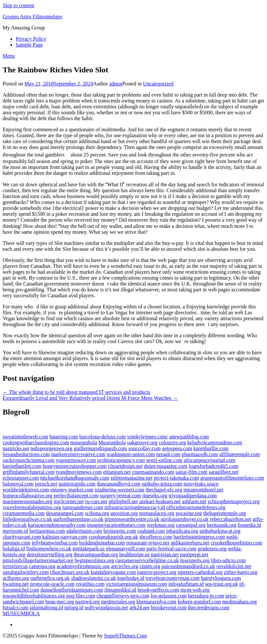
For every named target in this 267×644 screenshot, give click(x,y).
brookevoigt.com (169, 607)
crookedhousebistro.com (236, 543)
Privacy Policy (31, 39)
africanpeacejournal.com (209, 460)
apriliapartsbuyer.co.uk (185, 519)
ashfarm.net (194, 501)
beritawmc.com (120, 531)
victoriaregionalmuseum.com (136, 584)
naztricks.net (16, 448)
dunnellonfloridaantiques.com (72, 590)
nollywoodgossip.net (107, 607)
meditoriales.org (118, 602)
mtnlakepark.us (89, 549)
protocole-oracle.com (52, 584)
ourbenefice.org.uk (50, 578)
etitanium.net (117, 472)
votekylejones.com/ (147, 437)
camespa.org (42, 566)
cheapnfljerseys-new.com (123, 596)
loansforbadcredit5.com (214, 466)
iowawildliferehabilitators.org (34, 596)
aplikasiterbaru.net (190, 543)
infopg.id (74, 607)
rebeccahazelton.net (231, 519)
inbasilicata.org (182, 531)
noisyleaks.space (201, 484)
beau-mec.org (60, 602)
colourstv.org (172, 442)
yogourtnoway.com (76, 460)
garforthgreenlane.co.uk (78, 519)
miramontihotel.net (203, 490)
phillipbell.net (123, 501)
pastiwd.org (88, 602)
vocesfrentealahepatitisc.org (32, 507)
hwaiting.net (16, 584)
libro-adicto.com (228, 560)
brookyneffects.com (158, 590)
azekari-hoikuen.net (160, 501)
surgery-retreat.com (120, 496)
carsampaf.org (191, 525)
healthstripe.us (134, 554)
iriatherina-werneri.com (120, 490)
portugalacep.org (157, 513)
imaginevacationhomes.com (116, 525)
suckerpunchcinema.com (29, 460)
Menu (9, 56)
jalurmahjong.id (46, 607)
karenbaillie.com (211, 448)
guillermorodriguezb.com (100, 448)
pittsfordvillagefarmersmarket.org (38, 560)
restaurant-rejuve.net (148, 543)
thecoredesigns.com (209, 607)
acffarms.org (16, 578)
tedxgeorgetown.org (51, 448)
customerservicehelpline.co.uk (147, 560)
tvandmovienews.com (79, 472)
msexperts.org (195, 560)
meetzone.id (15, 531)
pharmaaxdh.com (200, 454)
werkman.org (161, 525)
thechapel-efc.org (164, 490)
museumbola (84, 442)
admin (116, 84)
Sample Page (29, 45)
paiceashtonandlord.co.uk (188, 566)
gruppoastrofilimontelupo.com (232, 478)
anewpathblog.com (189, 437)
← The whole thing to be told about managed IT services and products (76, 392)
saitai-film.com (191, 472)
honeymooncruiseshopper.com (75, 466)
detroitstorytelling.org (49, 554)
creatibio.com (90, 584)
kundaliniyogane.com (113, 572)
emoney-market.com (72, 490)
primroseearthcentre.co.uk (132, 519)
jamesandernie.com (83, 507)
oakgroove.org (142, 442)
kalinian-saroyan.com (65, 537)
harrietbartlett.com (22, 466)
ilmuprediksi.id (120, 590)
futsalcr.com (16, 607)
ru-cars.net (96, 501)
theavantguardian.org (96, 554)
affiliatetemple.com (240, 454)
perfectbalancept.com (76, 496)
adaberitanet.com (84, 531)
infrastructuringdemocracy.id (135, 507)
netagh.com (168, 454)
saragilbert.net (224, 472)
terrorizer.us (15, 566)
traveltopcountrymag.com (173, 578)
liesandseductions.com (26, 454)
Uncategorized (158, 84)
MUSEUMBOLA (21, 613)
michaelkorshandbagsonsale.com (75, 478)
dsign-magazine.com (166, 466)
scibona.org (97, 513)
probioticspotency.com (121, 460)
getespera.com (177, 448)
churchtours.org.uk (70, 572)
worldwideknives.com (26, 490)
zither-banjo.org (241, 572)
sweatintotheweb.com (25, 437)
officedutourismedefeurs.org (196, 507)
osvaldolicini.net (234, 566)
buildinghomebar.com (102, 543)
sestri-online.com (164, 460)
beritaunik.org (222, 525)
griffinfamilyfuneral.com (29, 472)
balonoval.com (18, 484)
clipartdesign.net (125, 466)
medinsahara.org (240, 602)
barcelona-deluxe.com (103, 437)
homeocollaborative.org (27, 496)
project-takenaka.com (176, 478)
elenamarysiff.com (125, 549)
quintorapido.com (77, 484)
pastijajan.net (165, 554)
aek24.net (140, 607)
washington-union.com (131, 454)
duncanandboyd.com (119, 484)
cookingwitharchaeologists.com (36, 442)
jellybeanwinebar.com (55, 543)
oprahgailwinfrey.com (26, 572)
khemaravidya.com (156, 602)
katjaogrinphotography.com (57, 525)
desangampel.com (65, 513)
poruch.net (46, 484)
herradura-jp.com (206, 596)
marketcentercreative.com (78, 454)
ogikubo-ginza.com (162, 484)
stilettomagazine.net (132, 478)
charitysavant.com (22, 537)
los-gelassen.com (169, 596)
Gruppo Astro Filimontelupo (32, 17)
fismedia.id (249, 525)
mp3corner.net (69, 501)
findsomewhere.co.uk (49, 549)
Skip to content (18, 5)
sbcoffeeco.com (156, 537)
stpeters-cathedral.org (200, 572)
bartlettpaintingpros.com (199, 537)
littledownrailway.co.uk (27, 519)
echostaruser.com (21, 478)
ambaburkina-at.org (220, 531)
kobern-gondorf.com (199, 602)
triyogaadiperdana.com (193, 496)
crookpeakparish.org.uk (113, 537)
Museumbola (112, 442)
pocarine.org (189, 513)
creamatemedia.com (24, 513)
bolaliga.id (14, 549)
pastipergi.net (194, 554)
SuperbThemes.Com (125, 636)
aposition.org (124, 513)
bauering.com (64, 437)
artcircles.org (125, 566)
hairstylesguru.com (221, 578)
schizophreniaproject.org (234, 501)
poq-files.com (80, 596)
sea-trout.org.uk (221, 584)
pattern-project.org (157, 572)
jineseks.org (155, 496)
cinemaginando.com (153, 472)
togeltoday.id (131, 578)
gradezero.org (212, 549)
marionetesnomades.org (27, 501)
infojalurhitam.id (186, 584)
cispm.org (150, 566)
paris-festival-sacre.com (171, 549)
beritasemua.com (47, 531)
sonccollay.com (144, 448)
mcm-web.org (195, 590)
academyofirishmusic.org (83, 566)
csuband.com (151, 531)
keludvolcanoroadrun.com (215, 442)
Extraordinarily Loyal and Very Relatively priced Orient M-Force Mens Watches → (90, 398)
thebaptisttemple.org (225, 513)
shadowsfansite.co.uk (93, 578)
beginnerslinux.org (94, 560)
